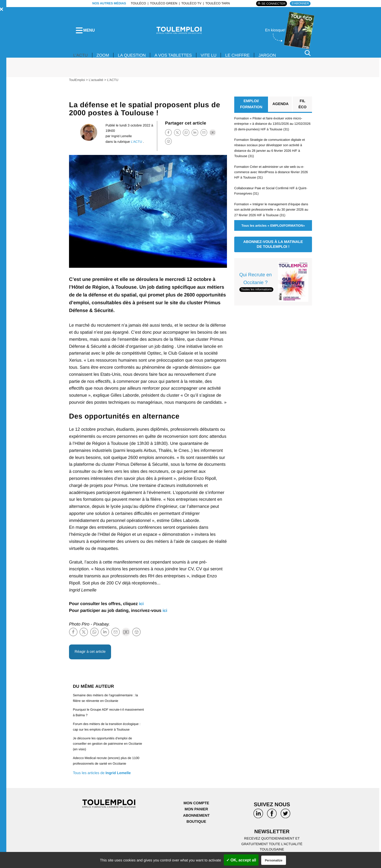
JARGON (275, 58)
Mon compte (196, 806)
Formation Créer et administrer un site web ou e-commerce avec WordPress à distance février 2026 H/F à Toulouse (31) (273, 175)
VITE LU (214, 58)
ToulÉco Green (162, 3)
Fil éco (303, 107)
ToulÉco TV (190, 3)
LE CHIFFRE (244, 58)
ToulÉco (137, 3)
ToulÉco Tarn (216, 3)
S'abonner (300, 3)
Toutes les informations (257, 293)
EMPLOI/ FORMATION (251, 107)
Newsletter (272, 835)
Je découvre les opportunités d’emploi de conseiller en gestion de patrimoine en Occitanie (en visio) (104, 747)
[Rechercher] (308, 56)
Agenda (280, 107)
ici (141, 606)
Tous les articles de (103, 776)
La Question (134, 58)
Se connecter (272, 4)
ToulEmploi (77, 82)
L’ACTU (81, 58)
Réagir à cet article (91, 655)
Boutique (196, 825)
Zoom (104, 58)
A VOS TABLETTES (177, 58)
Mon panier (196, 813)
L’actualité (97, 82)
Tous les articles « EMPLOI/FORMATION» (273, 229)
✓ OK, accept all (241, 860)
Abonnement (196, 819)
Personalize (274, 860)
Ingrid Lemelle (121, 139)
